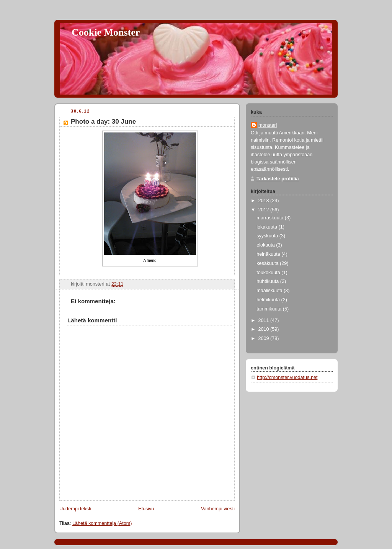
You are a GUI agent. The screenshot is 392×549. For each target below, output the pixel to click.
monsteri (268, 125)
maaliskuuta (270, 291)
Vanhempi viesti (218, 509)
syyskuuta (268, 236)
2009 (265, 338)
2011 (265, 320)
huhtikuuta (268, 281)
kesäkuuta (268, 263)
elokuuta (266, 245)
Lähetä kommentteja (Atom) (102, 523)
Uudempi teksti (75, 509)
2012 (265, 210)
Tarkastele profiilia (278, 179)
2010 (265, 329)
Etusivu (146, 509)
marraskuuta (271, 218)
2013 (265, 201)
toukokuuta (269, 273)
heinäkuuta (269, 254)
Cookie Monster (106, 32)
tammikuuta (270, 309)
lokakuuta (267, 227)
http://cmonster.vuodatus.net (287, 377)
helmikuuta (269, 300)
